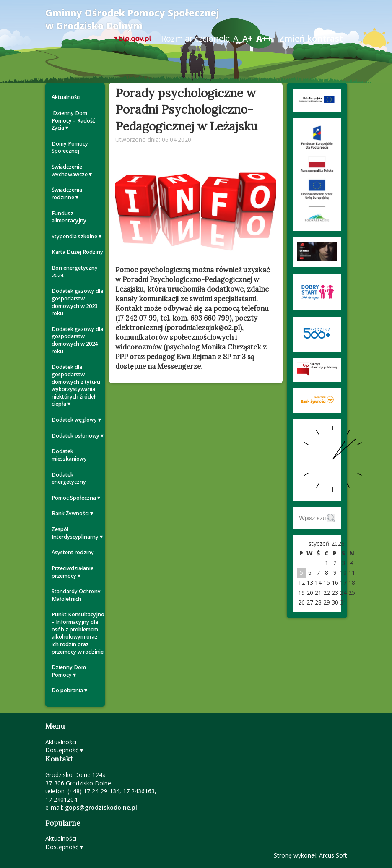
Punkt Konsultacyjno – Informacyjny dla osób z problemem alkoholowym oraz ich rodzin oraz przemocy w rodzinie (78, 633)
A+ (247, 38)
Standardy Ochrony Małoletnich (76, 595)
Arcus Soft (333, 855)
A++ (264, 38)
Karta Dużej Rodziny (77, 252)
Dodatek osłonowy (75, 436)
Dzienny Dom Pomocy (69, 671)
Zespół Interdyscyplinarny (75, 533)
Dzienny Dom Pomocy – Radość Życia (73, 120)
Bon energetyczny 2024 (75, 272)
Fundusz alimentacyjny (69, 217)
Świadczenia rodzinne (67, 194)
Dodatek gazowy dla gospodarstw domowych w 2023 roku (77, 302)
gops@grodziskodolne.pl (101, 807)
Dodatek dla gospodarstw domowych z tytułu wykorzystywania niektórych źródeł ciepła (76, 385)
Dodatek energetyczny (69, 478)
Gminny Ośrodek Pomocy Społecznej (132, 19)
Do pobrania (67, 690)
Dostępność (62, 750)
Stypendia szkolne (74, 236)
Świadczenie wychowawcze (70, 171)
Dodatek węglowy (74, 420)
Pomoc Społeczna (74, 498)
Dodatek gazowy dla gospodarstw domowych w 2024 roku (77, 340)
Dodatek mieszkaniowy (69, 455)
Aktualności (66, 97)
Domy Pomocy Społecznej (70, 147)
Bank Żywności (70, 513)
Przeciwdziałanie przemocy (73, 572)
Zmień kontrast (311, 38)
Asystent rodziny (73, 552)
